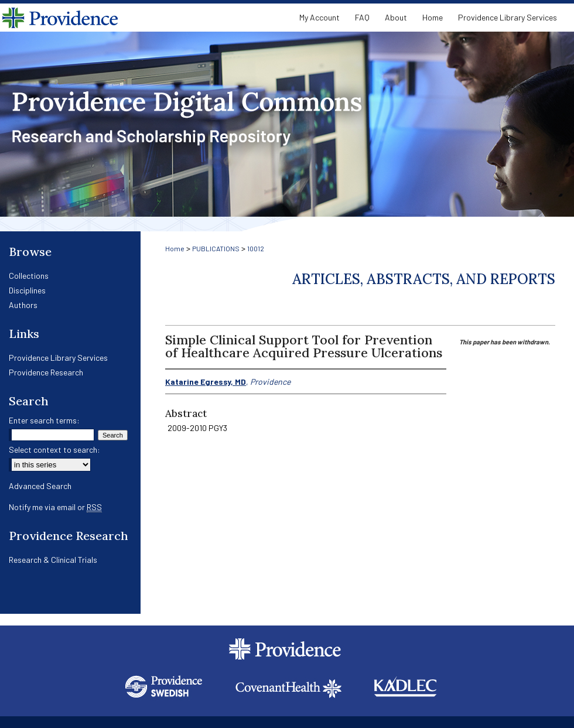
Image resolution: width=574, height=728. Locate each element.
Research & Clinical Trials (53, 560)
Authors (23, 305)
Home (175, 248)
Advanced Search (40, 486)
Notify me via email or (55, 507)
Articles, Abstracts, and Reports (424, 279)
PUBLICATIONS (216, 248)
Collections (29, 276)
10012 (256, 248)
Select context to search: (54, 450)
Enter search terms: (44, 420)
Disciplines (27, 290)
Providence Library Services (58, 358)
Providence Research (46, 372)
